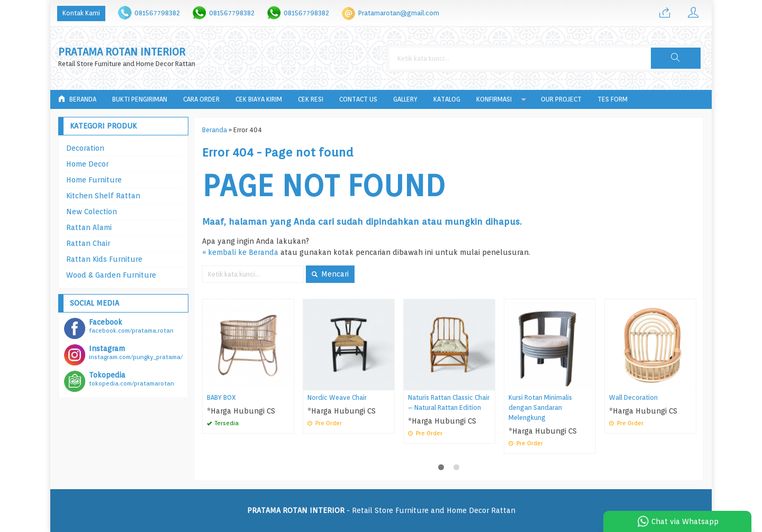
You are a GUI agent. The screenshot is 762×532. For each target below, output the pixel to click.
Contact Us (358, 99)
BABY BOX (221, 397)
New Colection (92, 212)
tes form (613, 99)
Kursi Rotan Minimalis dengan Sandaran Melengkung (540, 407)
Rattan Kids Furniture (104, 259)
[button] (676, 58)
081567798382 (157, 13)
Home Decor (87, 164)
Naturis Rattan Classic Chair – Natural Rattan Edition (449, 402)
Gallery (405, 99)
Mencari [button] (330, 274)
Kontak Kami (81, 13)
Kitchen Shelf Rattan (103, 196)
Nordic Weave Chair (337, 397)
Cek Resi (311, 99)
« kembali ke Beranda (240, 252)
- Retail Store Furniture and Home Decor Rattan (381, 510)
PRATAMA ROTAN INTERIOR (122, 52)
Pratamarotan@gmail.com (399, 13)
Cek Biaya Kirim (259, 99)
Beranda (77, 99)
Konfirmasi (494, 99)
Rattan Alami (89, 227)
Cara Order (201, 99)
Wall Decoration (633, 397)
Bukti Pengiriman (140, 99)
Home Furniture (94, 180)
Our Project (561, 99)
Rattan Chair (88, 243)
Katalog (447, 99)
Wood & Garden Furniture (111, 275)
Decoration (85, 148)
